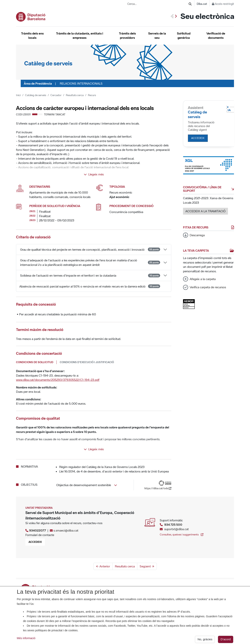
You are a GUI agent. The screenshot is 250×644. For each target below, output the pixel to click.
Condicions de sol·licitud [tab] (35, 362)
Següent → (147, 566)
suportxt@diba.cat (176, 529)
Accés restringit (223, 4)
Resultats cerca (75, 95)
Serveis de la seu (157, 36)
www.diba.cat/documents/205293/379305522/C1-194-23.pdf (58, 380)
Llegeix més (94, 174)
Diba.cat (202, 4)
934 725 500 (173, 525)
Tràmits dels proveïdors (127, 36)
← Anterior (103, 566)
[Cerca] (190, 4)
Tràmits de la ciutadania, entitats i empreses (80, 36)
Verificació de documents (216, 36)
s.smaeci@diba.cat (66, 530)
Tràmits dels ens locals (32, 36)
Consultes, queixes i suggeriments (182, 534)
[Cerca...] (158, 4)
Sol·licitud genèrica (184, 36)
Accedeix (198, 138)
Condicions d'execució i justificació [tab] (87, 362)
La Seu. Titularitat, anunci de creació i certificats (124, 587)
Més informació (26, 641)
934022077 (37, 530)
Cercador (56, 95)
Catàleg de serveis (36, 95)
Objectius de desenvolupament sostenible (87, 485)
